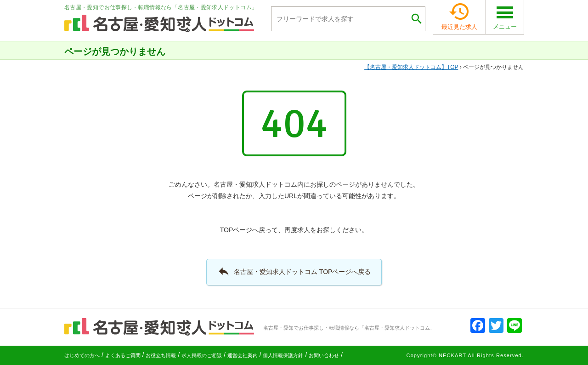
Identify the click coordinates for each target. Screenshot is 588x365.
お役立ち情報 (161, 355)
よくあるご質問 (123, 355)
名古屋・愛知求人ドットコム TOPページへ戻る (294, 271)
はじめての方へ (82, 355)
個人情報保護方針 (283, 355)
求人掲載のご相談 (202, 355)
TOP (411, 67)
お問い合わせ (324, 355)
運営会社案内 (243, 355)
